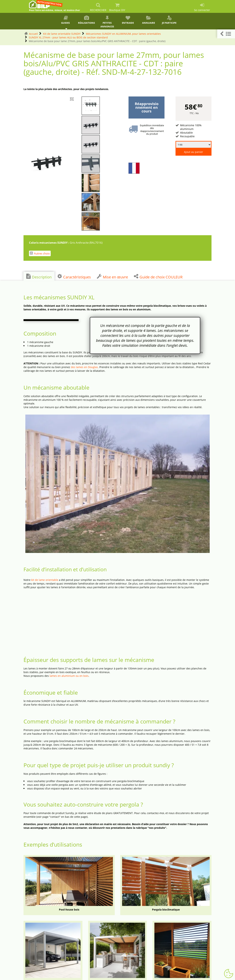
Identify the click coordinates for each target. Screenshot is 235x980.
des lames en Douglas (84, 367)
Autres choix (40, 253)
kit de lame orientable (45, 580)
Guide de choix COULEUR (158, 277)
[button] (226, 34)
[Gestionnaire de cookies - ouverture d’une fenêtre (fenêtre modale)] (229, 974)
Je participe (169, 20)
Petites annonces (107, 22)
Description (39, 277)
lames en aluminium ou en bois (69, 676)
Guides (66, 20)
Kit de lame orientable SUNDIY (62, 34)
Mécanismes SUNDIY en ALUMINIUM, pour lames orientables (123, 34)
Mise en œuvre (112, 277)
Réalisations (87, 20)
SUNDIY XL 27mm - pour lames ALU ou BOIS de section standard (68, 37)
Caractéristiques (74, 277)
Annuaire (149, 20)
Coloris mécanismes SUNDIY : (49, 243)
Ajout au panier (194, 152)
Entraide (128, 20)
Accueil (33, 34)
